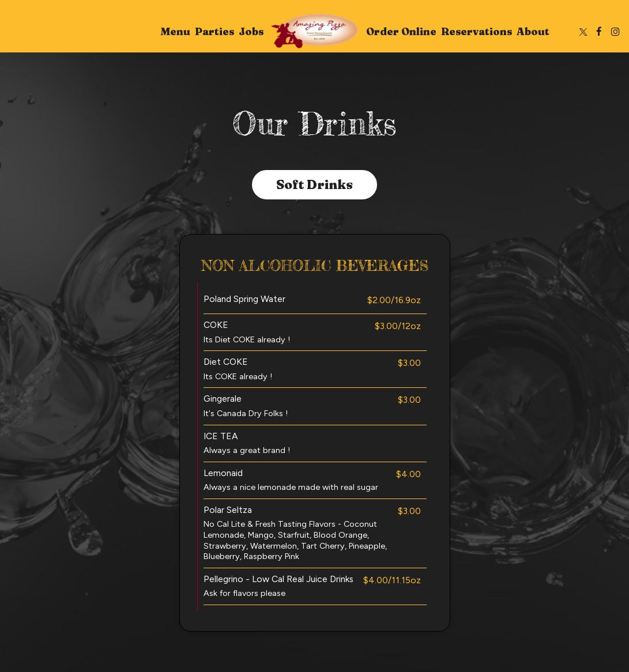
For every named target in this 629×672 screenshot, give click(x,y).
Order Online (401, 32)
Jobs (251, 32)
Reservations (477, 32)
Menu (175, 32)
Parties (214, 32)
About (533, 32)
